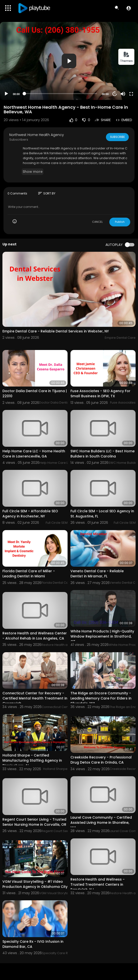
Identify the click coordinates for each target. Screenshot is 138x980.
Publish (120, 222)
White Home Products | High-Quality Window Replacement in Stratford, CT (102, 636)
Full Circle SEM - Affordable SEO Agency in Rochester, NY (30, 514)
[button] (129, 8)
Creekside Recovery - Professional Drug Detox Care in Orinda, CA (101, 760)
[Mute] (123, 94)
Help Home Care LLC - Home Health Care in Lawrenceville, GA (34, 454)
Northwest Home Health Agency (37, 135)
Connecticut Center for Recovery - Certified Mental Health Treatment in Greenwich (35, 698)
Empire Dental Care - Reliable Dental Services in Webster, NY (56, 331)
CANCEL (97, 222)
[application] (69, 61)
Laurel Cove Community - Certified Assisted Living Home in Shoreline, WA (101, 823)
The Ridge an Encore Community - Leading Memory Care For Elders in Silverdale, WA (101, 698)
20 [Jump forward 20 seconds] (115, 94)
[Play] (6, 94)
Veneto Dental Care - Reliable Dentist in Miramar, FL (97, 574)
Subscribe (117, 137)
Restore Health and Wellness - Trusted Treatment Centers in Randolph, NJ (98, 884)
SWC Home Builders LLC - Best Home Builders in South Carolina (103, 454)
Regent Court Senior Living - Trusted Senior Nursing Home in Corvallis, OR (34, 822)
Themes (126, 57)
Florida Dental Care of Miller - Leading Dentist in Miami (29, 574)
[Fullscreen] (131, 94)
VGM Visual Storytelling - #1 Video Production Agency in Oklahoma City (35, 884)
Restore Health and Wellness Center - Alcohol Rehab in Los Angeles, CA (35, 636)
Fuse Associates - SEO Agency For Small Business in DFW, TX (100, 393)
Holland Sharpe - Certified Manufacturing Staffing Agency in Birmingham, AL (32, 760)
